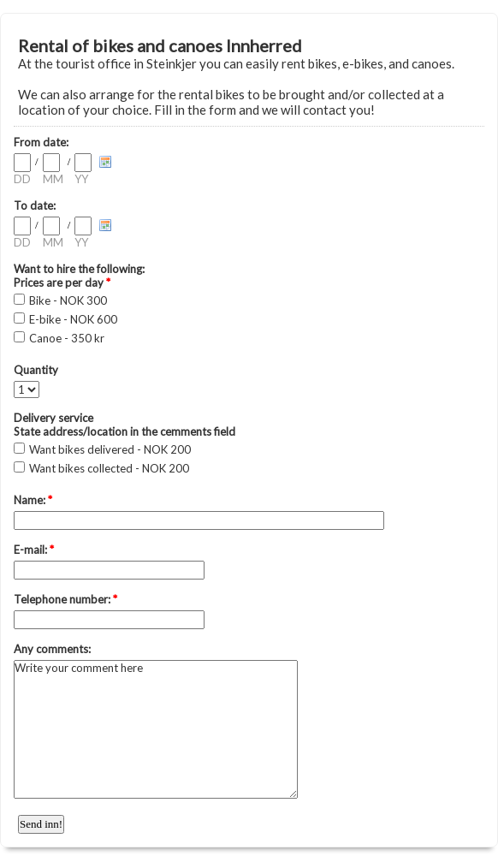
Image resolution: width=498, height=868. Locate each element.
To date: (35, 205)
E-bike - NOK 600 (73, 319)
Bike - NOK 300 (68, 300)
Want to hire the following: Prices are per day (79, 276)
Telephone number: (65, 599)
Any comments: (52, 649)
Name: (33, 500)
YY (81, 179)
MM (53, 179)
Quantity (36, 370)
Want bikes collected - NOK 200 (109, 468)
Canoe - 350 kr (67, 338)
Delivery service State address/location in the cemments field (124, 425)
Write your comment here (156, 729)
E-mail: (34, 550)
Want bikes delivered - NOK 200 (110, 449)
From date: (41, 142)
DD (22, 179)
